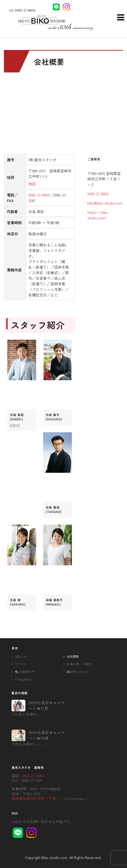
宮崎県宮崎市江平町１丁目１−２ (39, 798)
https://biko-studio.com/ (98, 215)
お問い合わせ (77, 672)
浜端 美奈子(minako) (54, 602)
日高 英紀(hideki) (17, 417)
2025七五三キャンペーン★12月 (47, 705)
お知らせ (21, 656)
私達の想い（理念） (80, 664)
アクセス (21, 664)
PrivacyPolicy (23, 679)
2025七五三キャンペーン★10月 (47, 735)
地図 (32, 184)
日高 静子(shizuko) (54, 417)
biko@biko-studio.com (105, 203)
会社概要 (73, 656)
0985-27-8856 (25, 10)
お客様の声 (25, 672)
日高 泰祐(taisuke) (54, 510)
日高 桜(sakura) (18, 602)
